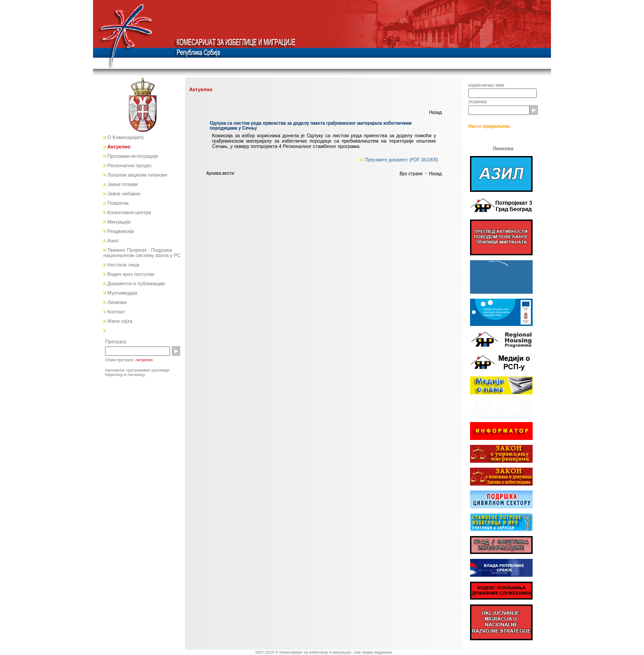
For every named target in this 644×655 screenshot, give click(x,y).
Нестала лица (123, 265)
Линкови (116, 302)
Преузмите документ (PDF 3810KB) (402, 160)
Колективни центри (129, 212)
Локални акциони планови (137, 175)
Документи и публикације (136, 283)
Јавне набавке (123, 194)
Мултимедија (122, 293)
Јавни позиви (122, 184)
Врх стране (411, 174)
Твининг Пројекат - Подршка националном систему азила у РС (142, 253)
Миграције (119, 222)
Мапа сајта (119, 321)
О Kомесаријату (125, 137)
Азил (112, 241)
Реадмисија (120, 231)
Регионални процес (129, 165)
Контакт (116, 312)
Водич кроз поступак (130, 274)
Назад (435, 112)
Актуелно (118, 147)
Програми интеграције (132, 156)
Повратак (117, 203)
